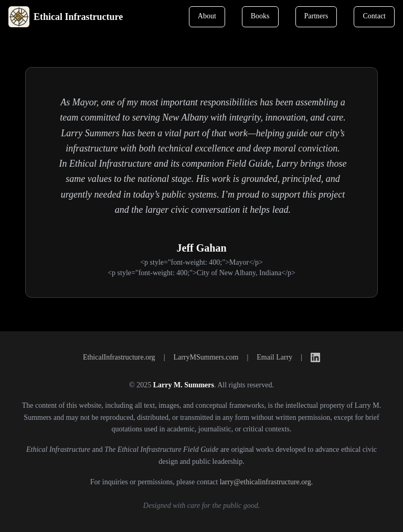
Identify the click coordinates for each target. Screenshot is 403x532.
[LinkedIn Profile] (315, 357)
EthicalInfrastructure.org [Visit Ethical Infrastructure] (119, 357)
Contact (374, 16)
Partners (316, 16)
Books (260, 16)
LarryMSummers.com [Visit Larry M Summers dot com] (206, 357)
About (207, 16)
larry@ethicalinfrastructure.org (266, 482)
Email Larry (274, 357)
